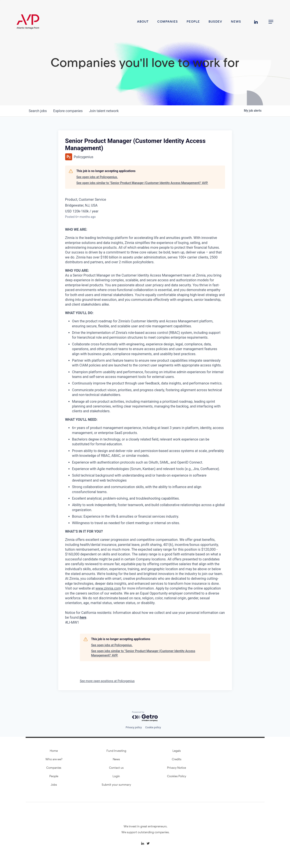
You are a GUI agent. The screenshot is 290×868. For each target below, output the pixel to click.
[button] (271, 22)
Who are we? (54, 760)
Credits (177, 760)
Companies (54, 768)
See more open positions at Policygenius (107, 681)
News (116, 760)
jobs (38, 111)
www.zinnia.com (108, 588)
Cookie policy (153, 727)
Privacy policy (134, 727)
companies (69, 111)
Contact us (116, 768)
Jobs (54, 785)
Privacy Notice (176, 768)
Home (54, 751)
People (54, 777)
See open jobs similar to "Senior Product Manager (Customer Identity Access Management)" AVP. (142, 183)
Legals (177, 751)
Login (116, 777)
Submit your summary (116, 785)
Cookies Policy (177, 777)
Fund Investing (116, 751)
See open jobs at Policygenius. (97, 177)
